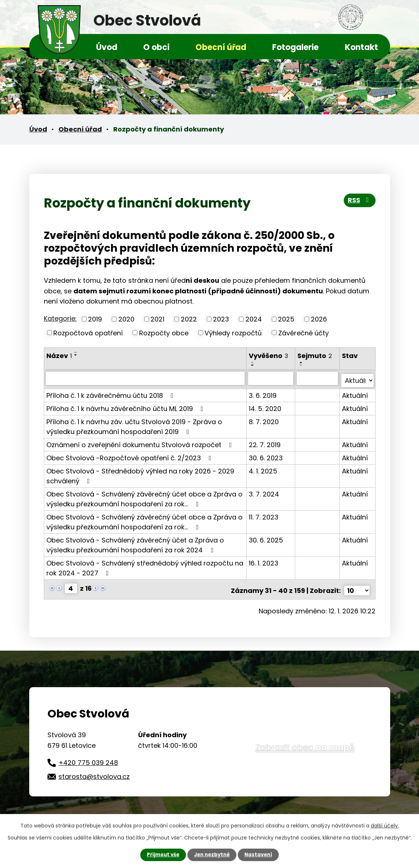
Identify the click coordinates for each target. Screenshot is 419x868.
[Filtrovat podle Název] (146, 378)
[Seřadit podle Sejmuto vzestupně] (302, 362)
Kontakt (361, 47)
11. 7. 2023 (264, 515)
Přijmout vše (161, 854)
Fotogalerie (295, 47)
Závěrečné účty (304, 333)
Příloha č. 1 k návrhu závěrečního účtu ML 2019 (126, 406)
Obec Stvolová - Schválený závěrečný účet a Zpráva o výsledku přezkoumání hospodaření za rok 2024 (135, 542)
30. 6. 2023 (266, 455)
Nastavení (261, 854)
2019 (95, 319)
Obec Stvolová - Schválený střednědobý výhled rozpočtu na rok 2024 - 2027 (145, 566)
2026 (319, 319)
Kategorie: (60, 318)
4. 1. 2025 (263, 469)
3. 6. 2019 (263, 393)
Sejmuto (315, 356)
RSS (359, 202)
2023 (221, 319)
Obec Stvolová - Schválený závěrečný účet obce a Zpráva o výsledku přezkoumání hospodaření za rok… (144, 496)
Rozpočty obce (164, 333)
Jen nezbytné (212, 854)
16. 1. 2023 (264, 561)
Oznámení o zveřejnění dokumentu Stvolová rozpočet (141, 442)
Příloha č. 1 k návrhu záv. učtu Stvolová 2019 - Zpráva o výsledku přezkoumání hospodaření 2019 (134, 424)
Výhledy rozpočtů (233, 333)
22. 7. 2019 (265, 442)
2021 (157, 319)
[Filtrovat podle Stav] (358, 378)
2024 (254, 319)
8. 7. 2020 (264, 419)
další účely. (385, 825)
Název (59, 356)
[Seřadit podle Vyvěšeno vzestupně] (253, 362)
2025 (286, 319)
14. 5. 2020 (265, 406)
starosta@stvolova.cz (94, 771)
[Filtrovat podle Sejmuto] (318, 378)
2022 (189, 319)
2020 (126, 319)
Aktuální (355, 393)
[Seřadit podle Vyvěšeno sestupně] (253, 365)
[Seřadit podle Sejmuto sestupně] (302, 365)
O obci (156, 47)
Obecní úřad (221, 47)
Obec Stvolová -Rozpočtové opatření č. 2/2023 (130, 455)
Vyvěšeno (269, 356)
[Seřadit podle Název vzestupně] (76, 352)
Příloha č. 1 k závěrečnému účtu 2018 (111, 393)
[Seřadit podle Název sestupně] (76, 355)
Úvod (107, 47)
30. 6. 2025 (266, 538)
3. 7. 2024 (264, 492)
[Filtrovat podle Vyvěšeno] (271, 378)
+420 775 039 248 (88, 758)
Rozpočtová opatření (88, 333)
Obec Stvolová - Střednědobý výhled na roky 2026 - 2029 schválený (140, 473)
